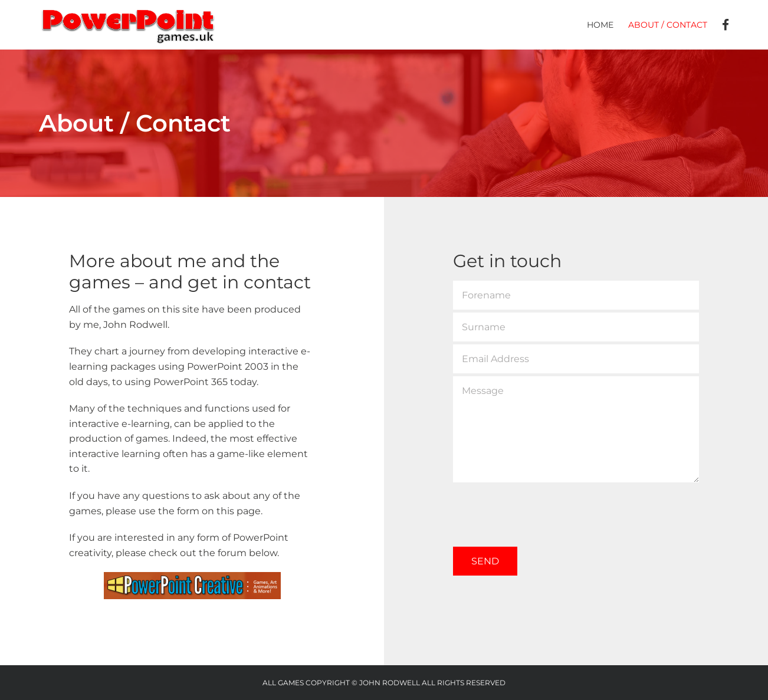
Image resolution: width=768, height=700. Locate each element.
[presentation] (543, 508)
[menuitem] (608, 25)
